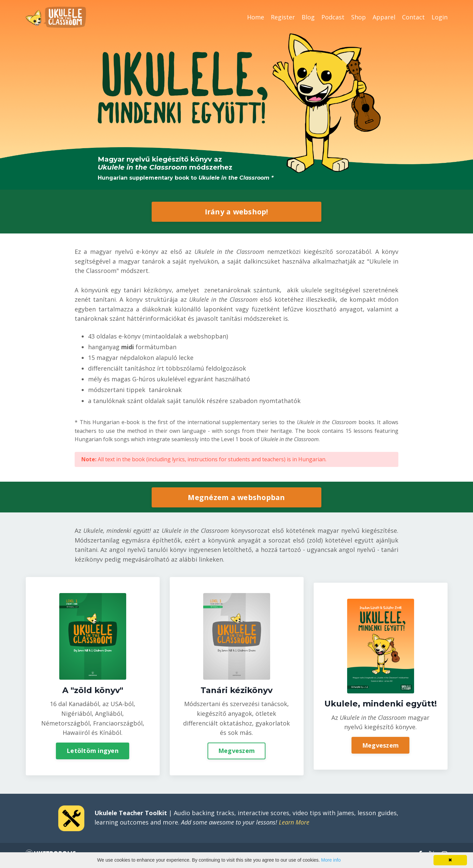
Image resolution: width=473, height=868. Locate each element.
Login (440, 17)
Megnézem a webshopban (236, 498)
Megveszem (236, 752)
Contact (413, 17)
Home (256, 17)
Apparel (384, 17)
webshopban (208, 336)
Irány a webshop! (237, 211)
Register (283, 17)
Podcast (333, 17)
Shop (359, 17)
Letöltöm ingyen (93, 752)
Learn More (294, 825)
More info (331, 860)
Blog (308, 17)
